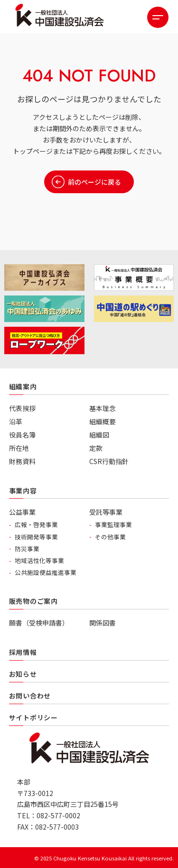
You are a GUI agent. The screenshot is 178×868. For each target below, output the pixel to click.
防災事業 (27, 549)
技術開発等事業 (36, 537)
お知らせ (23, 674)
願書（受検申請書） (39, 623)
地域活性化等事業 (39, 560)
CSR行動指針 (109, 461)
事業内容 (23, 491)
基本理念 (103, 408)
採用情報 (23, 652)
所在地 (19, 448)
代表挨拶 (22, 408)
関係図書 (103, 623)
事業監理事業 (113, 524)
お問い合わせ (30, 696)
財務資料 (22, 461)
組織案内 (23, 386)
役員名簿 (22, 435)
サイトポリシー (33, 717)
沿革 (16, 421)
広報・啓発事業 (36, 524)
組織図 (99, 435)
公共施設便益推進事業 (46, 572)
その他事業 (110, 537)
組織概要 (103, 421)
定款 (96, 448)
